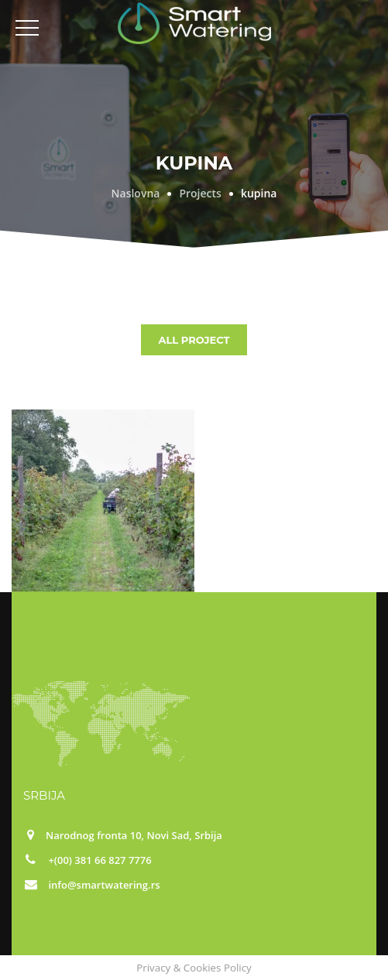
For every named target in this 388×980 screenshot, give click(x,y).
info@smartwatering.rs (104, 885)
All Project (194, 340)
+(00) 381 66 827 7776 (100, 860)
